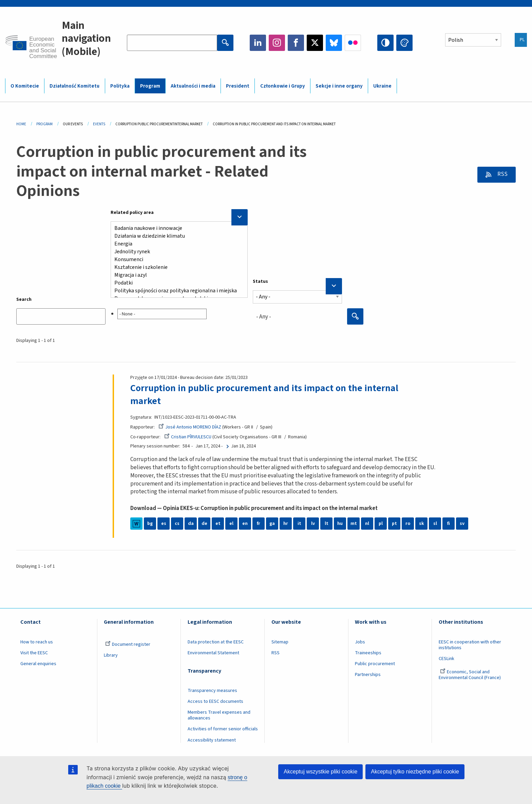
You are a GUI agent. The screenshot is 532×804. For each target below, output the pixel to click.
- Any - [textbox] (264, 317)
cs (177, 524)
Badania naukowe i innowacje (176, 228)
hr (286, 524)
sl (435, 524)
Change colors (404, 43)
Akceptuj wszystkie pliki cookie (320, 772)
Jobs (360, 642)
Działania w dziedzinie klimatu (176, 236)
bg (150, 524)
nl (367, 524)
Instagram (277, 43)
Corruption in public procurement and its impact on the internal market (264, 395)
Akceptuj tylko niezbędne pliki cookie (415, 772)
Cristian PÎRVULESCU (188, 437)
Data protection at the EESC (216, 642)
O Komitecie (25, 86)
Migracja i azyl (176, 275)
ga (272, 524)
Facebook (296, 43)
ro (408, 524)
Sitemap (280, 642)
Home (21, 124)
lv (313, 524)
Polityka (120, 86)
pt (394, 524)
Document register (128, 644)
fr (259, 524)
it (299, 524)
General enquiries (38, 664)
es (164, 524)
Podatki (176, 283)
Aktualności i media (193, 86)
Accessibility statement (212, 740)
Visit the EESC (34, 653)
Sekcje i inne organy (339, 86)
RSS (502, 174)
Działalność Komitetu (74, 86)
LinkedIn (258, 43)
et (218, 524)
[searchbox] (162, 314)
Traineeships (368, 653)
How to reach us (37, 642)
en (245, 524)
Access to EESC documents (215, 701)
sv (462, 524)
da (191, 524)
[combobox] (179, 313)
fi (449, 524)
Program (150, 86)
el (231, 524)
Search (24, 299)
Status (260, 281)
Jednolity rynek (176, 252)
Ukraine (382, 86)
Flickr (353, 43)
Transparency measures (212, 691)
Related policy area (132, 213)
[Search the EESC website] (172, 43)
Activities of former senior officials (223, 729)
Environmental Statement (213, 653)
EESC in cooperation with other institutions (470, 645)
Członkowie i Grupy (283, 86)
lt (327, 524)
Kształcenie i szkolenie (176, 267)
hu (340, 524)
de (204, 524)
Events (99, 124)
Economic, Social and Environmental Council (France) (470, 675)
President (238, 86)
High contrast (385, 43)
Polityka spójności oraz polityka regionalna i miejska (176, 291)
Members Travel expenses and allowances (219, 715)
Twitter (315, 43)
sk (422, 524)
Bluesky (334, 43)
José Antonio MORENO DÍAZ (190, 427)
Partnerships (368, 675)
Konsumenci (176, 260)
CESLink (446, 659)
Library (111, 655)
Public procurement (375, 664)
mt (354, 524)
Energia (176, 244)
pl (381, 524)
